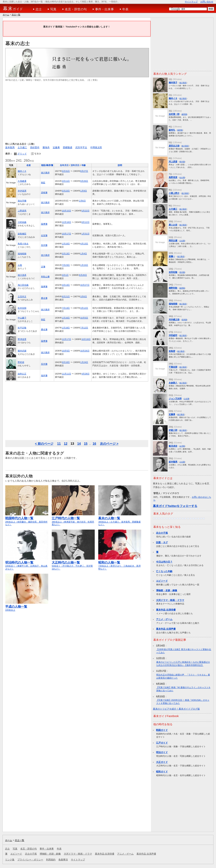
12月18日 (66, 222)
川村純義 (22, 222)
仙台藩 (182, 177)
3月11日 (66, 181)
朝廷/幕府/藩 (47, 165)
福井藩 (44, 375)
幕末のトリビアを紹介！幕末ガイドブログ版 (176, 709)
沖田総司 (173, 335)
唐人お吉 (173, 225)
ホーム (6, 15)
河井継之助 (174, 320)
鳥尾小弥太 (23, 244)
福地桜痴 (22, 254)
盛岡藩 (184, 114)
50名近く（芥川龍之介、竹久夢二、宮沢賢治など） (73, 564)
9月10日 (66, 362)
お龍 (20, 265)
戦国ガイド (162, 730)
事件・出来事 (104, 9)
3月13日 (66, 285)
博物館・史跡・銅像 (167, 590)
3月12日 (84, 308)
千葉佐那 (173, 367)
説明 (120, 165)
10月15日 (66, 211)
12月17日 (66, 339)
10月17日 (66, 234)
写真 (53, 9)
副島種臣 (22, 234)
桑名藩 (44, 298)
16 (94, 444)
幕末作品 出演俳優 (166, 610)
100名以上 (27, 606)
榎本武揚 (22, 351)
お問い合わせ (207, 2)
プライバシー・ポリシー (30, 860)
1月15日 (84, 265)
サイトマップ (191, 2)
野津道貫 (22, 339)
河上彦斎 (173, 162)
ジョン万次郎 (175, 398)
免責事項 (63, 860)
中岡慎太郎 (96, 147)
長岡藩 (184, 320)
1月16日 (66, 318)
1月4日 (84, 254)
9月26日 (84, 181)
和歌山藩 (45, 277)
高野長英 (173, 177)
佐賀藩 (44, 235)
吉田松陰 (173, 272)
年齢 (84, 165)
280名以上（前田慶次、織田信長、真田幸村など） (27, 520)
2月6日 (82, 201)
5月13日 (66, 254)
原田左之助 (174, 146)
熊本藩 (182, 162)
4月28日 (85, 374)
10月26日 (85, 351)
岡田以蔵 (173, 241)
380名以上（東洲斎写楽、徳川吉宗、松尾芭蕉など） (73, 520)
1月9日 (84, 191)
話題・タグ (162, 542)
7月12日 (84, 328)
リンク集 (10, 860)
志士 (39, 9)
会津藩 (182, 446)
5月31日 (66, 171)
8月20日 (83, 275)
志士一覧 (16, 15)
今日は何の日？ (164, 562)
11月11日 (66, 374)
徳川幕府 (45, 173)
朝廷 (43, 183)
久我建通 (22, 181)
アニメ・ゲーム (164, 619)
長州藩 (44, 245)
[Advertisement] (77, 112)
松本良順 (22, 308)
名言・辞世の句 (76, 9)
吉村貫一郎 (174, 114)
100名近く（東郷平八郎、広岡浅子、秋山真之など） (27, 564)
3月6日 (84, 296)
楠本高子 (173, 83)
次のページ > (109, 444)
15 (86, 444)
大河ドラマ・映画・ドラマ (170, 600)
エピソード (162, 581)
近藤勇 (56, 147)
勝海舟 (46, 147)
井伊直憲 (22, 191)
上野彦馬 (22, 211)
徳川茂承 (22, 275)
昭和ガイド (162, 772)
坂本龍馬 (10, 147)
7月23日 (66, 265)
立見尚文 (22, 296)
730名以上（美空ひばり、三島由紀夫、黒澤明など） (120, 564)
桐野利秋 (173, 288)
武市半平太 (81, 147)
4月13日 (84, 244)
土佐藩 (182, 241)
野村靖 (21, 362)
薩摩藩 (44, 224)
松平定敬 (22, 328)
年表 (125, 9)
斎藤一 (172, 256)
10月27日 (85, 285)
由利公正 (22, 374)
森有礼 (172, 130)
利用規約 (51, 860)
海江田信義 (23, 285)
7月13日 (66, 308)
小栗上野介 (174, 193)
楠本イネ (22, 171)
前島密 (172, 351)
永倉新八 (173, 383)
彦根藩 (44, 193)
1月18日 (66, 328)
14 (79, 444)
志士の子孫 (162, 533)
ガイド (13, 9)
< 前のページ (44, 444)
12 (66, 444)
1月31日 (85, 234)
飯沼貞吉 (173, 446)
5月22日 (66, 191)
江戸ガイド (162, 743)
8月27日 (84, 171)
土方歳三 (22, 147)
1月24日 (84, 362)
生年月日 (64, 165)
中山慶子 (22, 318)
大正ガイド (162, 762)
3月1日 (65, 275)
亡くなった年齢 (164, 571)
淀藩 (43, 267)
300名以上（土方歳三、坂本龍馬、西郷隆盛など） (120, 520)
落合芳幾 (22, 201)
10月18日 (86, 339)
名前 (29, 165)
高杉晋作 (35, 147)
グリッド (22, 154)
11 (59, 444)
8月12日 (85, 222)
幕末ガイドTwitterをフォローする (175, 506)
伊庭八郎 (173, 430)
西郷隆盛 (68, 147)
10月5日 (84, 318)
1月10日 (66, 244)
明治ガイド (162, 752)
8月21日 (66, 296)
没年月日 (75, 165)
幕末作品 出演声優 (166, 629)
